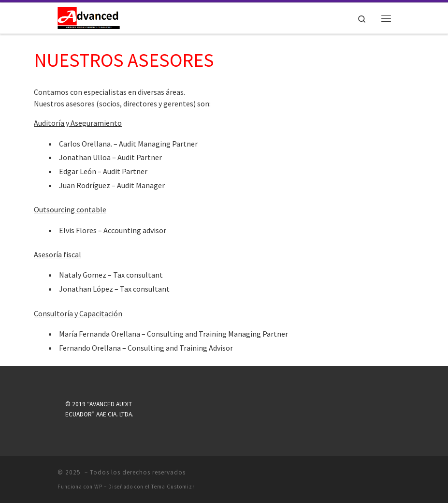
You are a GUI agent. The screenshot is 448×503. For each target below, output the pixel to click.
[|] (89, 17)
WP (98, 487)
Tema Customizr (173, 487)
